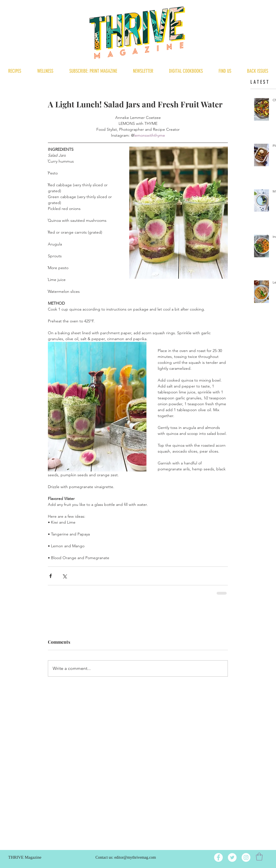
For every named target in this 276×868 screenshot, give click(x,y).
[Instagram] (246, 857)
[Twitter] (232, 857)
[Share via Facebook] (51, 576)
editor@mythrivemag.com (135, 857)
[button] (259, 857)
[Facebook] (218, 857)
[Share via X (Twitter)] (64, 576)
